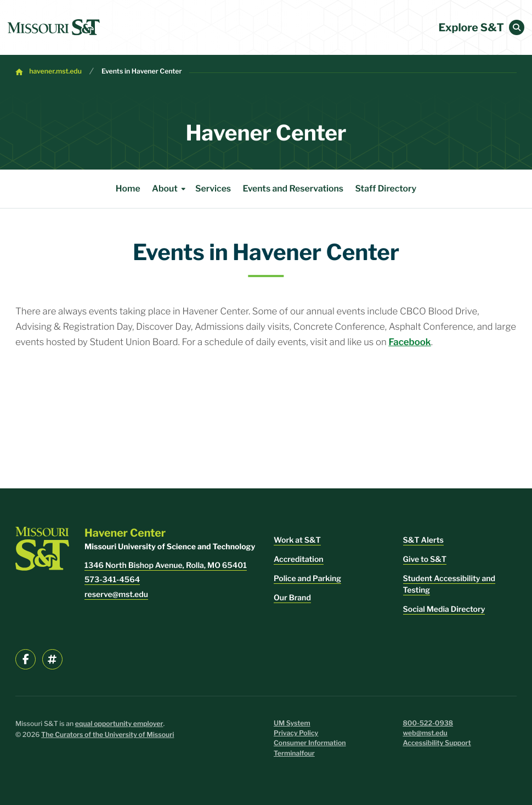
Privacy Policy (296, 733)
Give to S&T (425, 559)
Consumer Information (310, 743)
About (171, 189)
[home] (54, 27)
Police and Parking (307, 579)
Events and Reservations (293, 188)
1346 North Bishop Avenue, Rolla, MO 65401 (166, 565)
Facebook (409, 342)
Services (213, 188)
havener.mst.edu (55, 72)
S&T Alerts (423, 540)
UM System (292, 724)
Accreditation (299, 559)
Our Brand (292, 598)
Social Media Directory (444, 609)
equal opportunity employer (119, 724)
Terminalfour (294, 754)
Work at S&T (297, 540)
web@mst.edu (425, 733)
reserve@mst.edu (116, 595)
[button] (517, 27)
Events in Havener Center (142, 72)
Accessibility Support (437, 743)
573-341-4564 (112, 580)
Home (128, 188)
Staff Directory (386, 188)
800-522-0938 (428, 724)
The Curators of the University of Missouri (107, 735)
